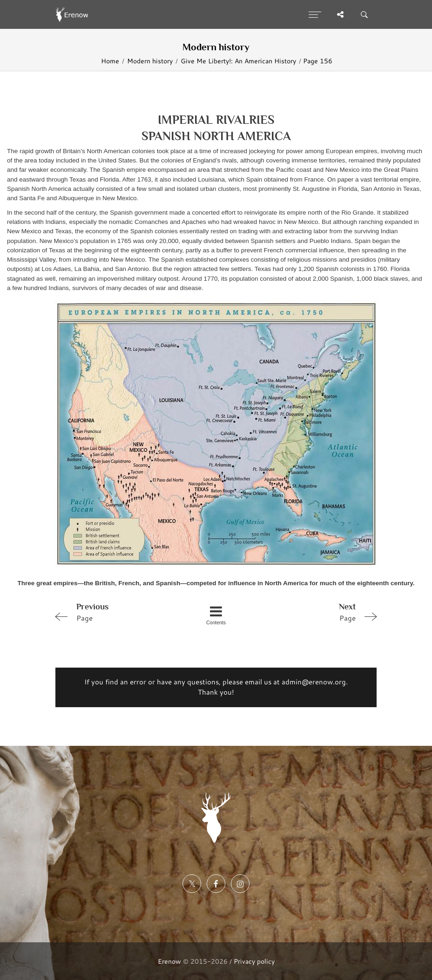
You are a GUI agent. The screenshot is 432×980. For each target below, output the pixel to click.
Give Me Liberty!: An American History (238, 61)
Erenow (169, 961)
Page (115, 612)
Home (110, 61)
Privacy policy (254, 961)
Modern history (150, 61)
